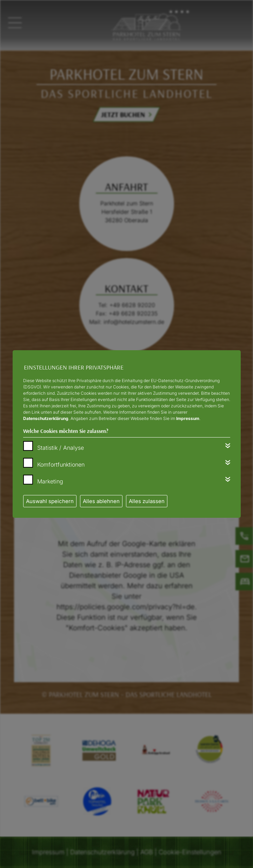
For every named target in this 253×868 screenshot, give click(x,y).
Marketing (50, 481)
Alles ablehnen (101, 501)
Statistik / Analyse (61, 448)
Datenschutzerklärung (46, 418)
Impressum (188, 418)
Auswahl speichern (50, 501)
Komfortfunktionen (61, 464)
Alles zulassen (147, 501)
